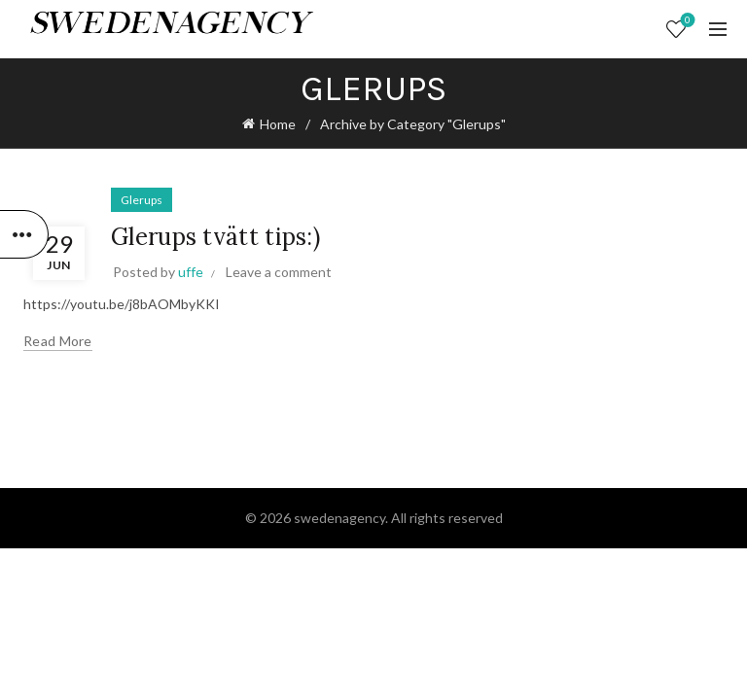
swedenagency (339, 518)
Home (278, 124)
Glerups (142, 200)
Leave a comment (279, 272)
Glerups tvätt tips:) (215, 237)
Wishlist (686, 21)
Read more (58, 341)
